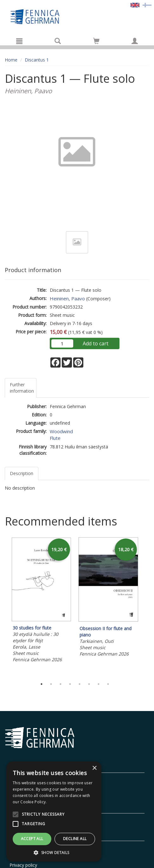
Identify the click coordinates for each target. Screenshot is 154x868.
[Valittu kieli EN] (135, 5)
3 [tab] (61, 684)
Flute (55, 438)
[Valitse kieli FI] (147, 5)
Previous (3, 607)
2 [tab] (51, 684)
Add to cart (96, 343)
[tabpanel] (41, 600)
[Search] (58, 41)
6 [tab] (89, 684)
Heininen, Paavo (67, 298)
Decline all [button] (75, 839)
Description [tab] (22, 473)
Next (146, 607)
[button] (54, 852)
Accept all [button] (32, 839)
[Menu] (19, 41)
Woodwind (61, 431)
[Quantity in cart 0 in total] (96, 42)
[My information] (135, 41)
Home (11, 60)
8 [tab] (108, 684)
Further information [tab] (22, 388)
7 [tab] (99, 684)
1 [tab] (42, 684)
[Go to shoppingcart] (96, 41)
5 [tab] (80, 684)
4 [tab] (70, 684)
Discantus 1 (37, 60)
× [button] (94, 768)
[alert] (54, 812)
